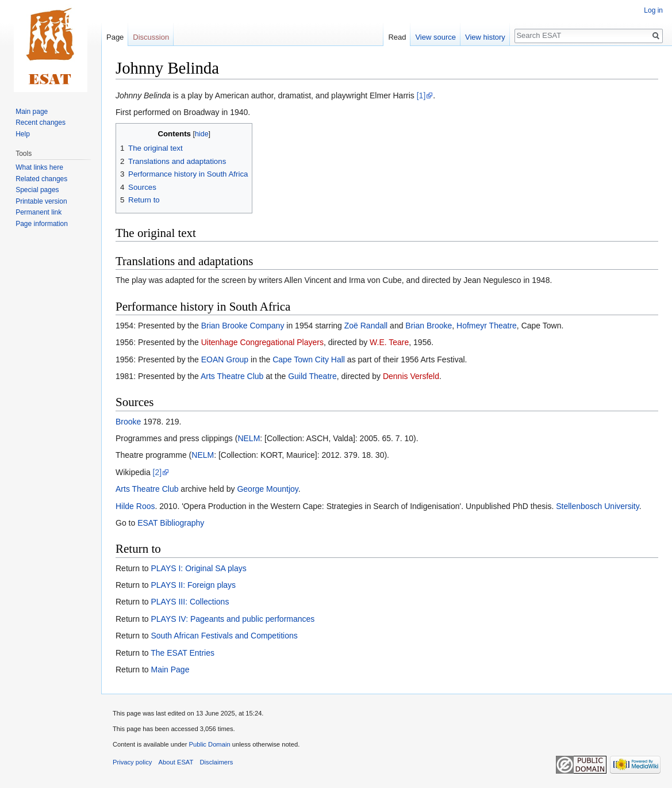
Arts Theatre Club (232, 376)
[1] (421, 95)
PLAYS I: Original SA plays (198, 568)
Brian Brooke (429, 326)
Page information (42, 224)
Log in (653, 10)
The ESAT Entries (183, 653)
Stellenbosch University (597, 506)
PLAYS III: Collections (190, 602)
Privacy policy (132, 762)
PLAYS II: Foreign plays (193, 585)
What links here (39, 167)
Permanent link (39, 212)
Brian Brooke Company (243, 326)
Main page (32, 112)
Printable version (41, 201)
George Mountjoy (267, 489)
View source (435, 37)
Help (23, 134)
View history (485, 37)
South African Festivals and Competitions (224, 636)
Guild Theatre (312, 376)
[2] (158, 472)
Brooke (128, 422)
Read (397, 37)
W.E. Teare (389, 342)
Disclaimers (217, 762)
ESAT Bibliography (171, 523)
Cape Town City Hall (309, 359)
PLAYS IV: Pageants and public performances (233, 619)
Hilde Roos (135, 506)
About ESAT (176, 762)
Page (115, 37)
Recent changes (41, 123)
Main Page (170, 670)
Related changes (41, 179)
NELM (249, 438)
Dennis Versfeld (411, 376)
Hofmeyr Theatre (487, 326)
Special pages (37, 190)
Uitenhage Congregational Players (262, 342)
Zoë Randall (366, 326)
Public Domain (209, 744)
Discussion (151, 37)
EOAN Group (225, 359)
